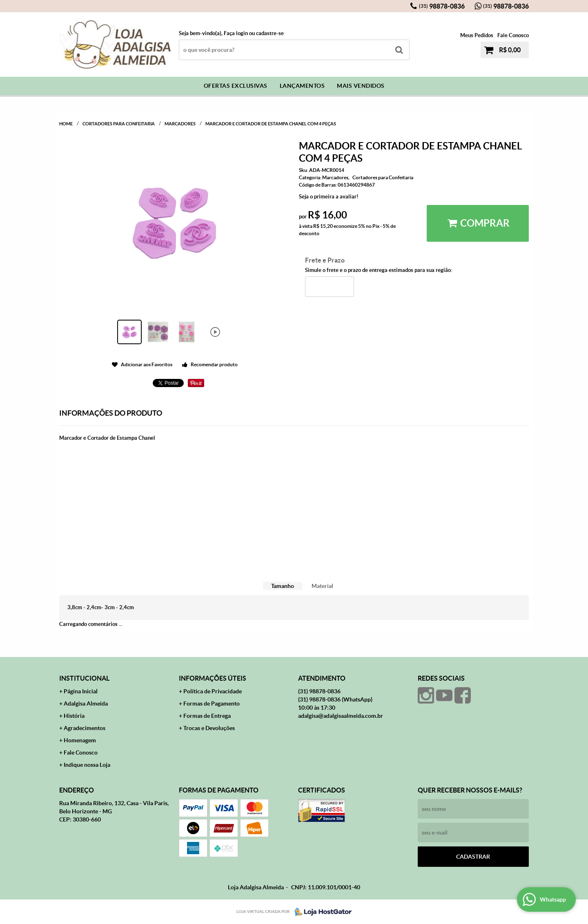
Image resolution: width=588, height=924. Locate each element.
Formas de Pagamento (212, 704)
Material (322, 586)
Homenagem (80, 740)
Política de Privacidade (213, 691)
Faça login (236, 33)
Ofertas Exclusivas (236, 86)
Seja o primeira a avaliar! (329, 197)
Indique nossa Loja (87, 765)
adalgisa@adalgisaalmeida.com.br (341, 716)
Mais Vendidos (361, 86)
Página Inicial (81, 691)
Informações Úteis (213, 678)
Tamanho (283, 586)
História (74, 716)
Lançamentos (302, 86)
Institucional (84, 678)
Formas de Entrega (207, 716)
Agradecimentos (85, 728)
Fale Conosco (513, 35)
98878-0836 (442, 6)
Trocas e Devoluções (209, 728)
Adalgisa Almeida (86, 704)
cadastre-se (270, 33)
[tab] (283, 586)
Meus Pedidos (477, 35)
